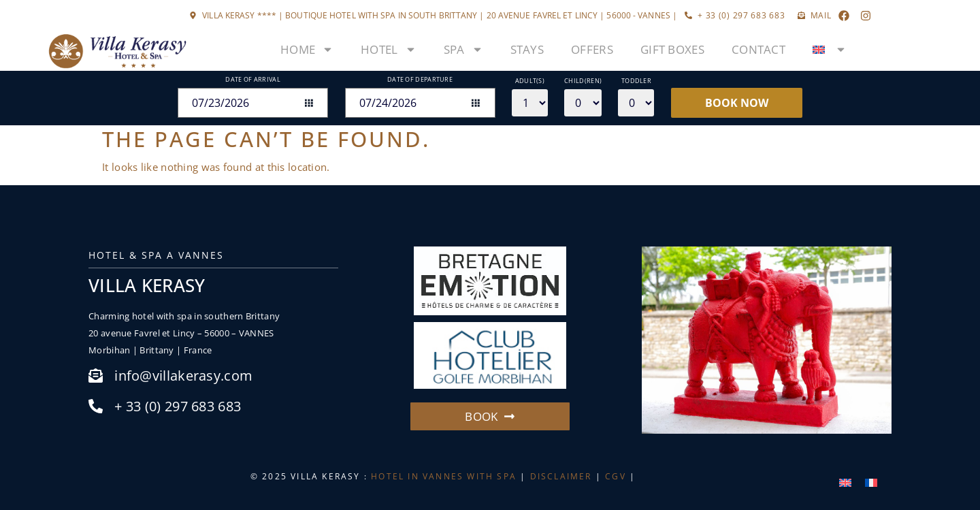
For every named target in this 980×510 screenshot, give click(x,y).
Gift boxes (672, 49)
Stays (527, 49)
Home (307, 49)
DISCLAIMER (561, 476)
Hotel (389, 49)
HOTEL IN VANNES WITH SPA (444, 476)
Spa (463, 49)
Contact (758, 49)
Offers (592, 49)
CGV (616, 476)
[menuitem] (830, 50)
